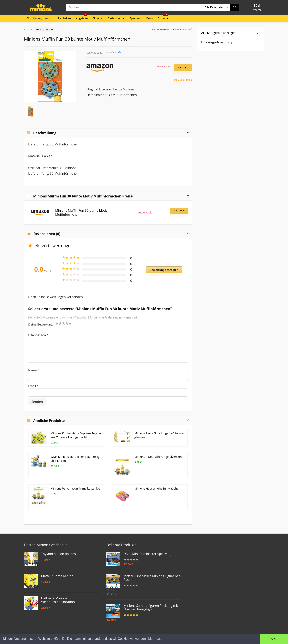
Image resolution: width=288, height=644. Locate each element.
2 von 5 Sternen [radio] (59, 323)
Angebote (82, 17)
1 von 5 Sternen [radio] (57, 323)
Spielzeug (135, 18)
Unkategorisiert (44, 29)
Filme (96, 18)
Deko (149, 18)
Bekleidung (114, 18)
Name (34, 370)
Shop (27, 29)
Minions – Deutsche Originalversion (158, 457)
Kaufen (183, 67)
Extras (163, 17)
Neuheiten (64, 18)
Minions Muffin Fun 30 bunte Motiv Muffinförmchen (81, 212)
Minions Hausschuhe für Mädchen (157, 488)
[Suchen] (235, 7)
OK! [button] (274, 639)
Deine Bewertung (40, 324)
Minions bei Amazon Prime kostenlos (75, 488)
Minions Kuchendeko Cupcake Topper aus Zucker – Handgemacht (76, 435)
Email (33, 386)
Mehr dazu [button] (156, 639)
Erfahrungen (38, 335)
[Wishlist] (257, 6)
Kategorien (41, 18)
